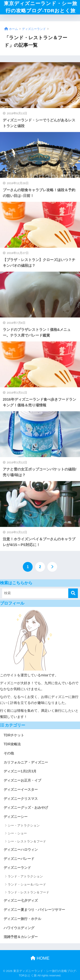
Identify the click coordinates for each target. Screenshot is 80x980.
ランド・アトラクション (25, 876)
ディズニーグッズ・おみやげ (26, 808)
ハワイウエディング (19, 928)
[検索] (73, 593)
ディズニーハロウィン (21, 850)
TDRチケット (14, 735)
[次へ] (52, 567)
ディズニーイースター (21, 790)
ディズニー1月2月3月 (20, 771)
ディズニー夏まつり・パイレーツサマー (34, 910)
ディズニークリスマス (21, 799)
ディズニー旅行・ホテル (22, 919)
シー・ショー (17, 833)
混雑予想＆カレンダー (21, 937)
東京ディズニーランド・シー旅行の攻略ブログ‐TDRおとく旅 (41, 7)
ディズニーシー (16, 817)
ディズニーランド (17, 868)
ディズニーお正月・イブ (22, 780)
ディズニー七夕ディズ (21, 901)
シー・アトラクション (24, 825)
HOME (40, 958)
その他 (9, 753)
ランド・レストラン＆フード (28, 892)
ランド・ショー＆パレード (27, 884)
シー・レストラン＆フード (27, 841)
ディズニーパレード (19, 859)
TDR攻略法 (12, 744)
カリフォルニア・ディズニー (26, 762)
